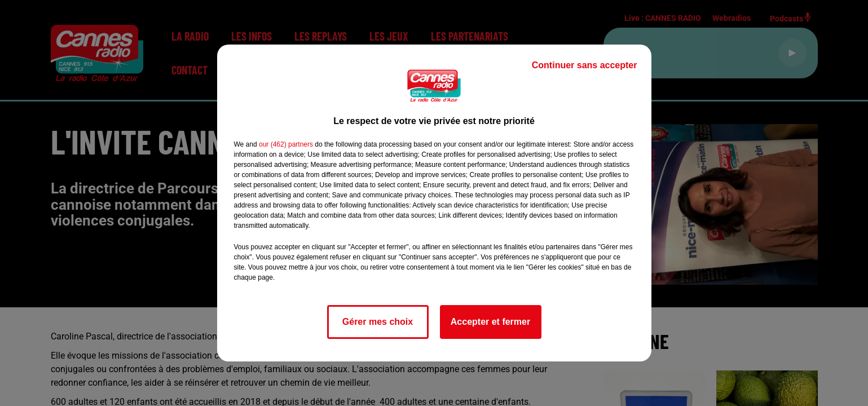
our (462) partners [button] (286, 144)
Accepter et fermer (490, 322)
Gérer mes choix (378, 322)
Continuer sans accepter (585, 65)
